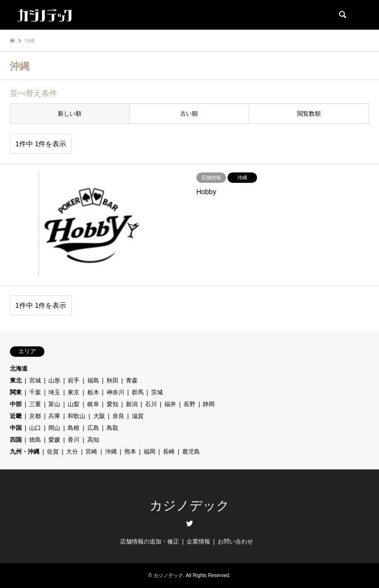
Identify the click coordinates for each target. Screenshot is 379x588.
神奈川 (115, 392)
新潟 (132, 404)
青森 (132, 380)
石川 (151, 404)
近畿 (16, 416)
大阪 (99, 416)
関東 (16, 392)
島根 (74, 428)
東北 (16, 380)
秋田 (113, 380)
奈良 (118, 416)
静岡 (209, 404)
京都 (35, 416)
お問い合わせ (235, 542)
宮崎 (91, 452)
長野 (189, 404)
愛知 (113, 404)
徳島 (35, 440)
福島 (93, 380)
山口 (35, 428)
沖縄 (111, 452)
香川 (74, 440)
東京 (74, 392)
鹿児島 (191, 452)
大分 (72, 452)
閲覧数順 (309, 114)
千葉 (35, 392)
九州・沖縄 (25, 452)
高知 (93, 440)
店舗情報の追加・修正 (150, 542)
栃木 (93, 392)
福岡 (150, 452)
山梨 (74, 404)
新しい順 (70, 114)
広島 (93, 428)
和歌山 (76, 416)
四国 (16, 440)
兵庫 (54, 416)
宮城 (35, 380)
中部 (16, 404)
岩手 (74, 380)
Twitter (189, 523)
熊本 (130, 452)
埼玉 (54, 392)
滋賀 (138, 416)
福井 (170, 404)
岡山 (54, 428)
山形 (54, 380)
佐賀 (53, 452)
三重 (35, 404)
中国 (16, 428)
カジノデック (189, 506)
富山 (54, 404)
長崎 (169, 452)
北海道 (19, 369)
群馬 (138, 392)
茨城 (157, 392)
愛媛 (54, 440)
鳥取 (113, 428)
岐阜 (93, 404)
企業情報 (198, 542)
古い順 (189, 114)
